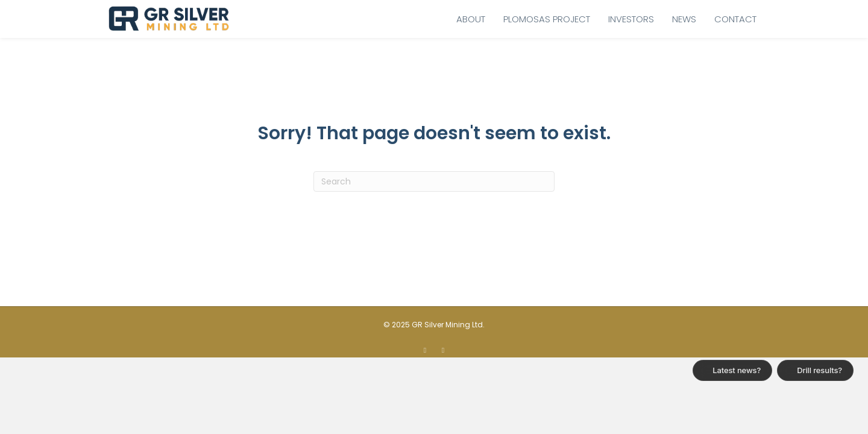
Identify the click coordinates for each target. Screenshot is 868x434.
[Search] (434, 181)
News (684, 19)
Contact (735, 19)
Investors (631, 19)
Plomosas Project (547, 19)
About (471, 19)
